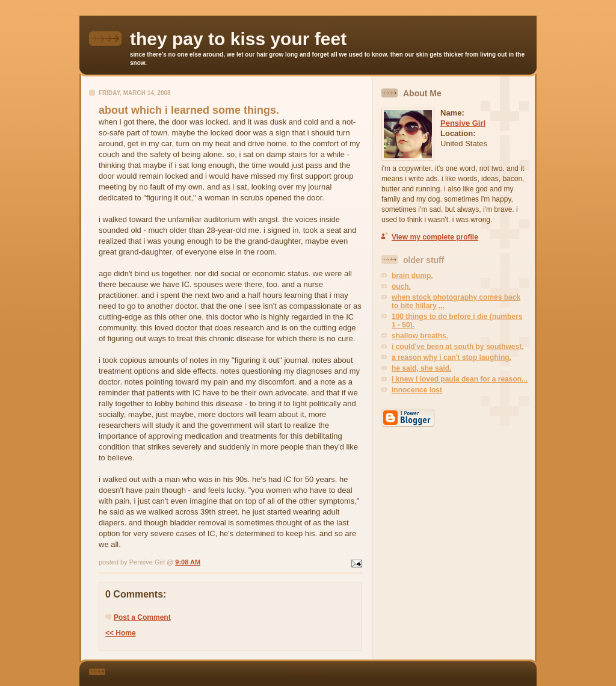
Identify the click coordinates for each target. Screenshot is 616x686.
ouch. (401, 286)
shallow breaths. (420, 336)
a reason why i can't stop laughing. (451, 357)
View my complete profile (435, 237)
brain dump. (412, 276)
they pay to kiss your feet (238, 39)
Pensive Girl (463, 123)
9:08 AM (188, 562)
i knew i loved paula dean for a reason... (460, 379)
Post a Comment (142, 617)
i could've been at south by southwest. (458, 347)
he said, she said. (421, 368)
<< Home (121, 633)
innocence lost (417, 390)
